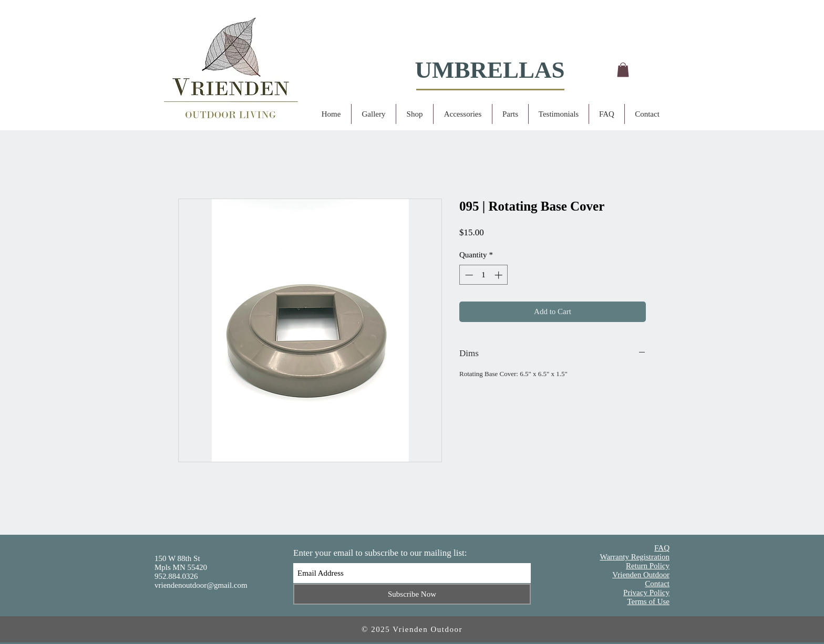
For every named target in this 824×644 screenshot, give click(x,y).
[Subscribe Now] (412, 594)
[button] (623, 70)
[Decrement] (468, 275)
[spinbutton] (484, 275)
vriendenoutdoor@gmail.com (201, 585)
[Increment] (499, 275)
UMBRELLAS (490, 70)
